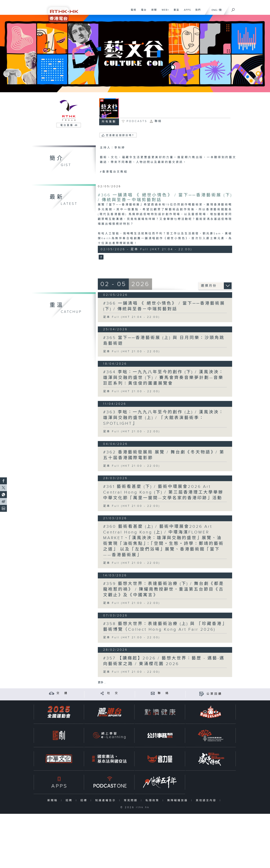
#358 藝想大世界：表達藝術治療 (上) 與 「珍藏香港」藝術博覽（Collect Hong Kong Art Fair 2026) (164, 627)
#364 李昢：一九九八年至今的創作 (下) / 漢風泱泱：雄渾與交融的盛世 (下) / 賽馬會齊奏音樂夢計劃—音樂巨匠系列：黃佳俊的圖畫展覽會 (163, 378)
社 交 (113, 693)
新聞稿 (53, 800)
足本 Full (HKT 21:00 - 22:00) (132, 351)
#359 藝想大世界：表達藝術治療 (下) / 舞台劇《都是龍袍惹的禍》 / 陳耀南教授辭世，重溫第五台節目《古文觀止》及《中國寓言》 (164, 589)
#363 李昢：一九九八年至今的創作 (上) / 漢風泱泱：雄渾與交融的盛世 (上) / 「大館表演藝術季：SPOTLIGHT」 (163, 418)
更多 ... (102, 683)
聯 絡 (164, 693)
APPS (186, 12)
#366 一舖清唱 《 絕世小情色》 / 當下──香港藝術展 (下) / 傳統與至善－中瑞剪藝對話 (164, 306)
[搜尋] (233, 9)
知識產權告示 (106, 800)
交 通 (62, 693)
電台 (142, 12)
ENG (214, 10)
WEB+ (164, 12)
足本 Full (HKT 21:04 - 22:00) (132, 317)
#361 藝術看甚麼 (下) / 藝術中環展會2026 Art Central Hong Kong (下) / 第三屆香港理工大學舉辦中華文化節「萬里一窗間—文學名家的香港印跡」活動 (163, 492)
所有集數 (109, 122)
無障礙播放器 (178, 800)
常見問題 (131, 800)
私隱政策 (153, 800)
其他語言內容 (207, 800)
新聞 (153, 12)
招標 (85, 800)
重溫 (175, 12)
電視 (132, 12)
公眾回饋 (214, 694)
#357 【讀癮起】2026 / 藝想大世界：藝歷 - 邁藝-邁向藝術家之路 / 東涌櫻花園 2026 (164, 661)
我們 (197, 12)
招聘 (70, 800)
